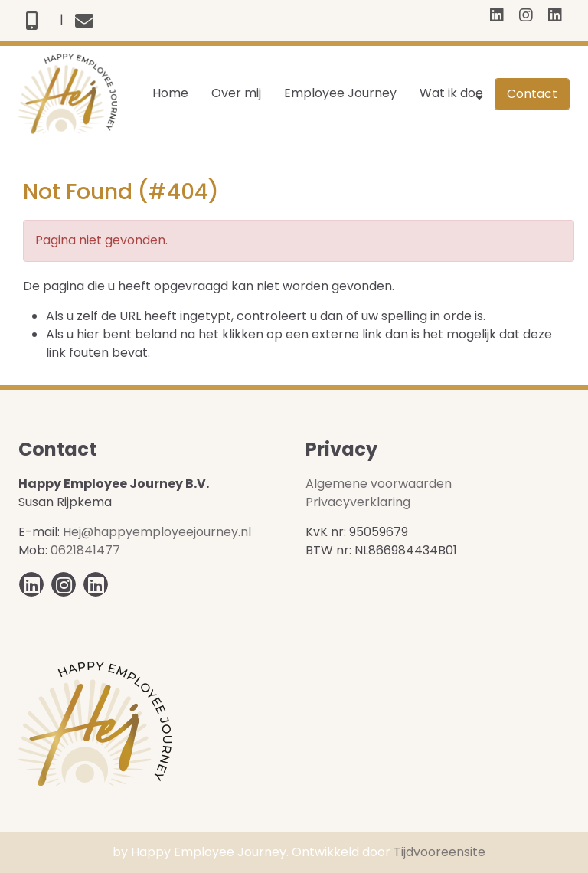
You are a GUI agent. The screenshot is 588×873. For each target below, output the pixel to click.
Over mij (236, 93)
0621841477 (85, 550)
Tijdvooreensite (439, 852)
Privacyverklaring (358, 502)
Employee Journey (340, 93)
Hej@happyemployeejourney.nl (157, 532)
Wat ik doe (451, 93)
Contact (532, 94)
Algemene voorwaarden (379, 484)
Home (170, 93)
